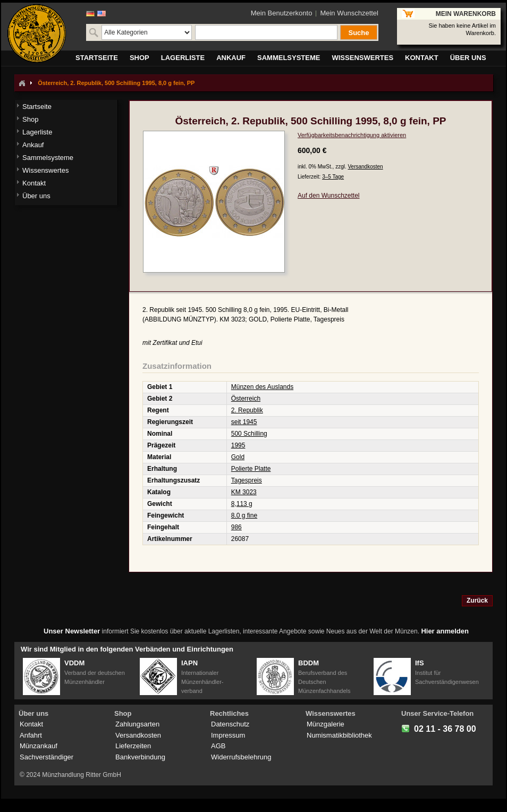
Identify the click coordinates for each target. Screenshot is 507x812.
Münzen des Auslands (262, 387)
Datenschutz (230, 724)
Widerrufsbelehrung (241, 757)
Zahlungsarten (137, 724)
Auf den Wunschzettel (329, 196)
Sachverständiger (47, 757)
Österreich (246, 399)
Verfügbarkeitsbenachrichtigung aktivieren (352, 135)
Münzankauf (39, 746)
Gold (238, 457)
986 (236, 527)
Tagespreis (247, 480)
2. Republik (247, 410)
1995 (238, 445)
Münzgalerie (326, 724)
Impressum (228, 735)
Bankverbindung (140, 757)
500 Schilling (249, 434)
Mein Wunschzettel (349, 13)
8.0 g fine (244, 515)
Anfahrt (31, 735)
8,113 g (242, 504)
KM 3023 (244, 492)
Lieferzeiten (133, 746)
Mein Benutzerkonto (282, 13)
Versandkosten (365, 167)
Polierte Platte (251, 469)
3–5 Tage (333, 177)
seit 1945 (244, 422)
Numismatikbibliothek (339, 735)
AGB (218, 746)
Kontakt (31, 724)
